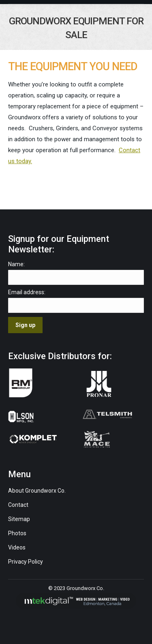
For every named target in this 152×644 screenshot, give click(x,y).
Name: (16, 264)
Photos (17, 533)
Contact (18, 505)
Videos (17, 547)
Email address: (27, 292)
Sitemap (19, 519)
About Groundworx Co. (37, 491)
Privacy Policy (26, 562)
